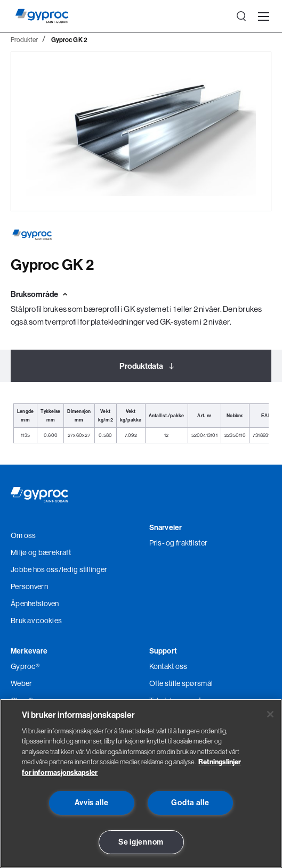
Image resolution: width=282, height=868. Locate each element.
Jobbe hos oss (35, 569)
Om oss (23, 535)
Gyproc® (25, 666)
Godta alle (190, 803)
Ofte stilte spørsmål (181, 683)
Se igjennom (141, 842)
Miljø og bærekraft (41, 552)
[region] (141, 783)
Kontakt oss (168, 666)
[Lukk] (270, 714)
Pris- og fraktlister (179, 543)
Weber (21, 683)
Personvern (29, 586)
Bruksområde (34, 294)
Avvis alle (91, 803)
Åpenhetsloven (35, 604)
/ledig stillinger (83, 569)
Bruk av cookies (36, 621)
